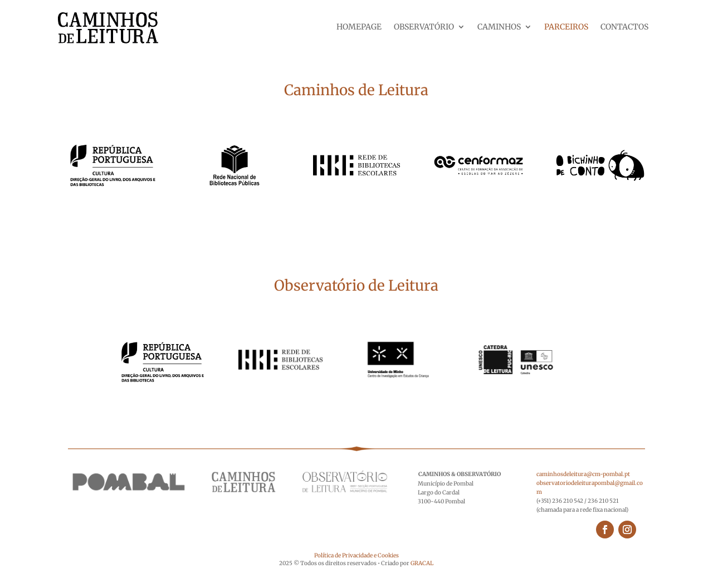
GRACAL (422, 563)
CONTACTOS (624, 27)
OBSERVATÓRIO (424, 27)
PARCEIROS (566, 27)
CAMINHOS (499, 27)
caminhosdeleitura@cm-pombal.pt (583, 474)
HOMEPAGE (359, 27)
